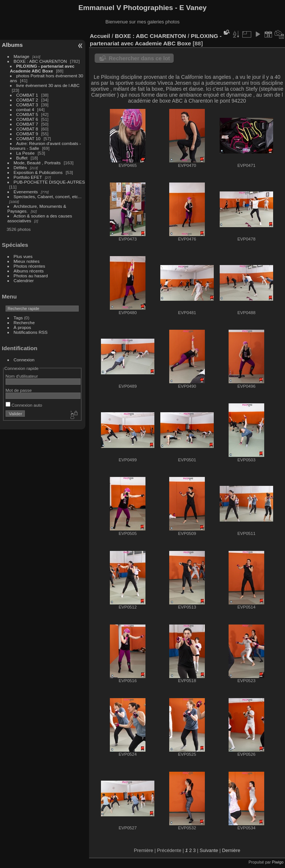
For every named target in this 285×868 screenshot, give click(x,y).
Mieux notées (27, 261)
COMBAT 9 (27, 134)
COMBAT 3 (27, 105)
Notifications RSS (31, 332)
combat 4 (25, 109)
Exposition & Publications (38, 172)
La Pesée (26, 153)
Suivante (209, 850)
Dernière (231, 850)
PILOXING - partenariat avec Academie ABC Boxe (42, 68)
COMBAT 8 (27, 129)
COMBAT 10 (29, 138)
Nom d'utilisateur (22, 376)
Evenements (27, 192)
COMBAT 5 (27, 114)
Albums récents (29, 271)
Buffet (22, 158)
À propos (22, 327)
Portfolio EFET (28, 177)
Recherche (24, 322)
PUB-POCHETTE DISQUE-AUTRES (49, 182)
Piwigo (278, 862)
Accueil (100, 36)
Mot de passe (19, 390)
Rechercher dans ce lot (139, 58)
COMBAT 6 (27, 119)
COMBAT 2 (27, 100)
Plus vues (23, 256)
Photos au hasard (31, 276)
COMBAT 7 (27, 124)
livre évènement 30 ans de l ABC (48, 85)
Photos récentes (30, 266)
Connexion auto (24, 405)
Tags (18, 318)
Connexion (24, 360)
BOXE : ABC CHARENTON (40, 61)
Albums (12, 45)
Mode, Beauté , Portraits (37, 163)
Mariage (22, 56)
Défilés (20, 167)
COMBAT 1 (27, 95)
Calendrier (24, 280)
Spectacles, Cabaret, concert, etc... (48, 196)
